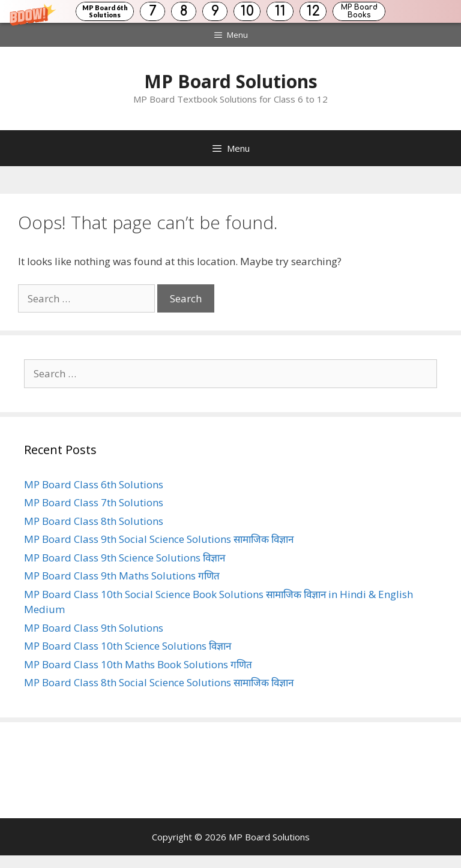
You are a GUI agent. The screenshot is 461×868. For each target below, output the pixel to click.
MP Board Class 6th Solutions (94, 484)
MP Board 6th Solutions (105, 11)
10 (247, 11)
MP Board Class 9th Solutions (94, 628)
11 (280, 11)
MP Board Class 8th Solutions (94, 521)
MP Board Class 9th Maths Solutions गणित (122, 576)
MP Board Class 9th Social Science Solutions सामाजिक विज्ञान (159, 539)
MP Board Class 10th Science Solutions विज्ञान (128, 646)
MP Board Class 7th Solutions (94, 502)
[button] (230, 11)
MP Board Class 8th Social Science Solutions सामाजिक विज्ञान (159, 682)
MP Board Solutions (231, 81)
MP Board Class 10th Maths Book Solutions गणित (138, 664)
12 (313, 11)
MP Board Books (359, 11)
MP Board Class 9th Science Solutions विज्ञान (125, 558)
